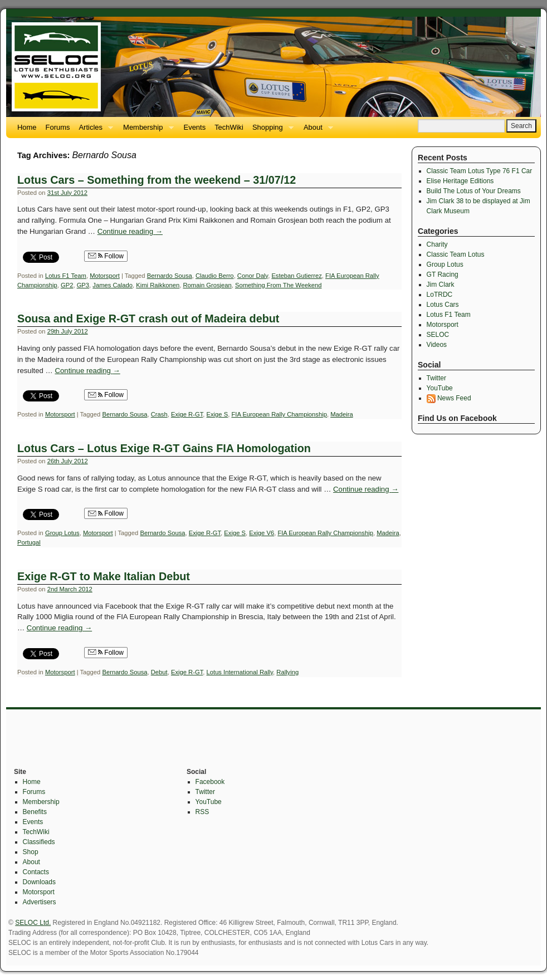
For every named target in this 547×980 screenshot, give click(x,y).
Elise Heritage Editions (460, 181)
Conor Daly (253, 276)
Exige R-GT (187, 414)
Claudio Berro (215, 276)
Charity (437, 244)
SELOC (438, 335)
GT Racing (443, 275)
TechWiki (229, 127)
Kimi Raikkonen (158, 285)
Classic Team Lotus (456, 254)
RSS (202, 812)
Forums (58, 127)
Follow (106, 256)
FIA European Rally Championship (279, 414)
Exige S (218, 414)
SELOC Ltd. (33, 923)
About (316, 131)
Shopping (271, 131)
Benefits (35, 812)
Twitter (436, 378)
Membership (146, 131)
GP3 (83, 285)
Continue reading (130, 231)
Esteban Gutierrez (296, 276)
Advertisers (40, 902)
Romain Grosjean (207, 285)
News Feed (449, 398)
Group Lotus (62, 533)
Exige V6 (262, 533)
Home (27, 127)
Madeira (342, 414)
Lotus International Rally (240, 672)
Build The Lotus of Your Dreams (474, 191)
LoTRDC (440, 295)
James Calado (113, 285)
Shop (31, 852)
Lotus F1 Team (66, 276)
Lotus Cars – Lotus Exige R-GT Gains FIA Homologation (164, 448)
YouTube (440, 388)
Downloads (39, 882)
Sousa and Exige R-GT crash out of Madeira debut (148, 318)
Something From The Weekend (278, 285)
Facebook (210, 782)
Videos (437, 345)
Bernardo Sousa (170, 276)
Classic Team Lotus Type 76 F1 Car (480, 171)
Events (195, 127)
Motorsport (105, 276)
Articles (94, 131)
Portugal (29, 542)
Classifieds (39, 842)
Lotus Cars (443, 305)
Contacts (36, 872)
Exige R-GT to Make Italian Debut (104, 576)
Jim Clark (441, 285)
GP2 (67, 285)
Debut (159, 672)
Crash (159, 414)
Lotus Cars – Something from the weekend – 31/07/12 (157, 180)
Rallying (287, 672)
